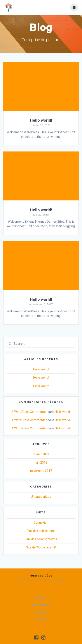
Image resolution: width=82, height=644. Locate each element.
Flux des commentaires (41, 539)
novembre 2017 (41, 471)
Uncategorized (41, 497)
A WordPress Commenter (29, 412)
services (41, 612)
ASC (62, 580)
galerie (41, 598)
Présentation (41, 605)
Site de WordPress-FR (41, 547)
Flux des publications (41, 531)
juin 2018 (41, 462)
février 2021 (41, 454)
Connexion (41, 523)
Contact (41, 619)
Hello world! (41, 120)
